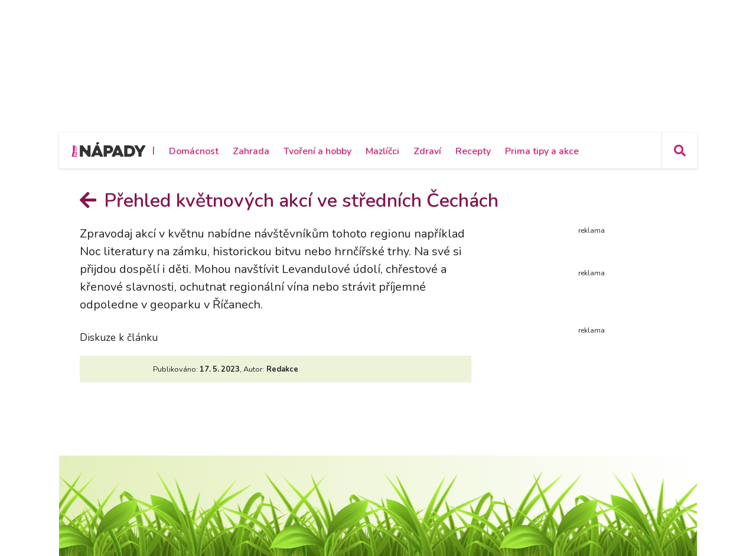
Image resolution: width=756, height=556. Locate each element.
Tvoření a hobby (317, 151)
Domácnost (194, 151)
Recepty (473, 151)
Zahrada (251, 151)
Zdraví (427, 151)
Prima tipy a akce (542, 151)
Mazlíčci (382, 151)
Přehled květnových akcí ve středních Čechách (289, 201)
